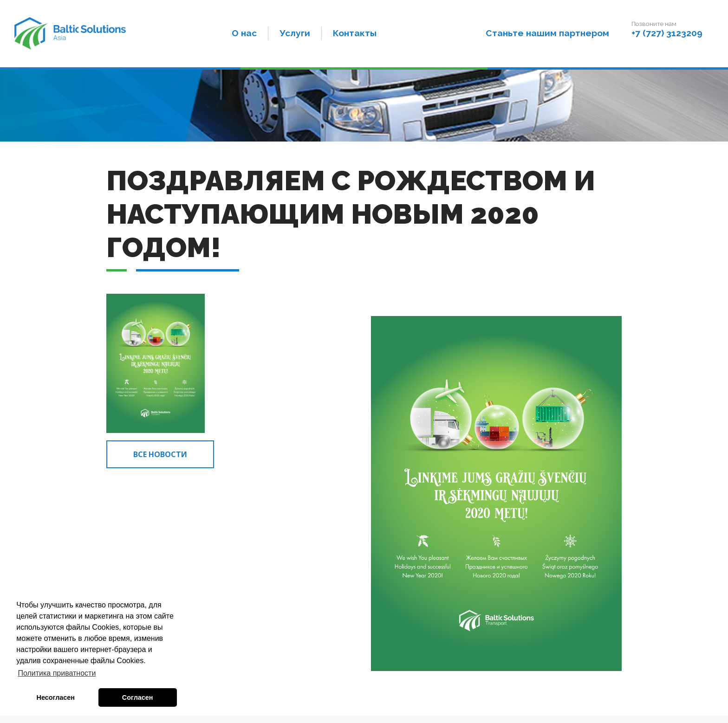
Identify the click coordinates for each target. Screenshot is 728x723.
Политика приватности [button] (57, 673)
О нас (244, 33)
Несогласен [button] (56, 697)
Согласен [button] (138, 697)
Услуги (295, 33)
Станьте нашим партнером (547, 33)
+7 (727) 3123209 (667, 33)
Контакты (355, 33)
